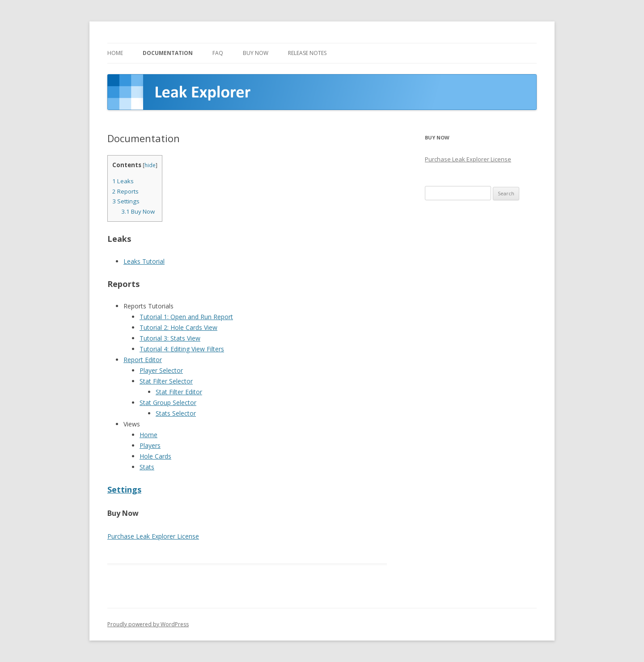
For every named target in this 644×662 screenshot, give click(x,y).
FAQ (218, 53)
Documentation (168, 53)
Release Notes (307, 53)
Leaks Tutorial (144, 261)
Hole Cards (155, 456)
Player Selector (161, 370)
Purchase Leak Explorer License (153, 536)
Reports (125, 191)
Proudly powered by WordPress (148, 624)
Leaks (123, 181)
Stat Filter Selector (166, 381)
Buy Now (256, 53)
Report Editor (143, 360)
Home (115, 53)
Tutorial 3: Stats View (170, 338)
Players (150, 445)
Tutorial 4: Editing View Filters (182, 349)
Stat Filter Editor (179, 392)
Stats (147, 467)
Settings (126, 201)
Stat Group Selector (168, 403)
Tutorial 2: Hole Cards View (178, 327)
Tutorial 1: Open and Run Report (186, 317)
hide (150, 165)
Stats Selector (176, 413)
